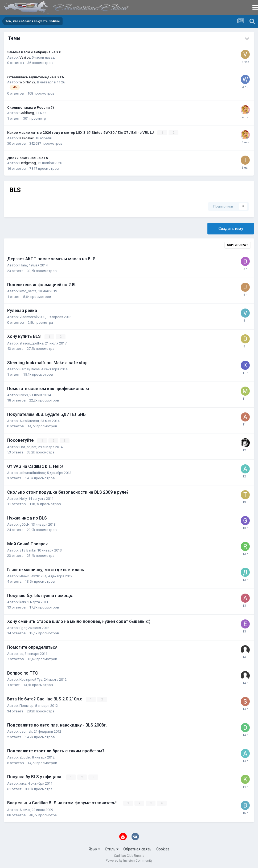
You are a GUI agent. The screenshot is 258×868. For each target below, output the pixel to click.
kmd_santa (28, 291)
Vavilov (25, 57)
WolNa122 (27, 82)
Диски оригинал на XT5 (28, 158)
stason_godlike (31, 343)
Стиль (112, 849)
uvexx (24, 395)
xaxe (23, 783)
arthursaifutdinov (32, 472)
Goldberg (27, 113)
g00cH (24, 524)
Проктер (26, 705)
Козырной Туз (31, 679)
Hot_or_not (28, 447)
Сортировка (238, 245)
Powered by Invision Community (129, 860)
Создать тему (231, 229)
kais (23, 602)
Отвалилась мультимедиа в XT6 (36, 77)
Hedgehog (28, 163)
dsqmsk (26, 731)
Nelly (23, 498)
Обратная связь (137, 849)
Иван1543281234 (33, 576)
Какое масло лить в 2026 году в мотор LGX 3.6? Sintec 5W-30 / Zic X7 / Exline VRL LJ (81, 132)
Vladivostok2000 (32, 317)
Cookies (163, 849)
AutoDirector (29, 421)
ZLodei (25, 757)
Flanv (23, 265)
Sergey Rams (30, 369)
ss (21, 653)
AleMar (25, 809)
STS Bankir (28, 550)
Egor (23, 628)
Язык (94, 849)
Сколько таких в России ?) (30, 107)
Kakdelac (27, 138)
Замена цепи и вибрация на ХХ (34, 52)
